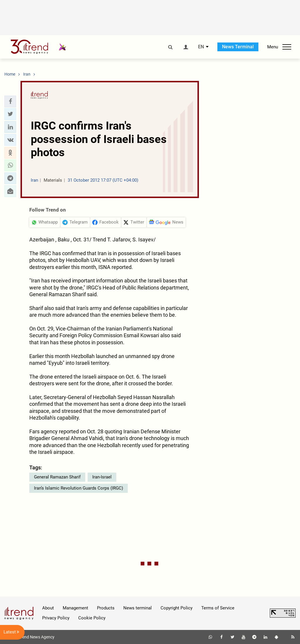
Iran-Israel (102, 477)
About (48, 608)
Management (75, 608)
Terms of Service (218, 608)
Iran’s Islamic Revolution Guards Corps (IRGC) (79, 488)
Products (106, 608)
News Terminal (238, 47)
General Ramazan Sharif (57, 477)
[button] (10, 101)
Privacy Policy (56, 618)
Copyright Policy (177, 608)
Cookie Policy (92, 618)
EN (201, 47)
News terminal (138, 608)
